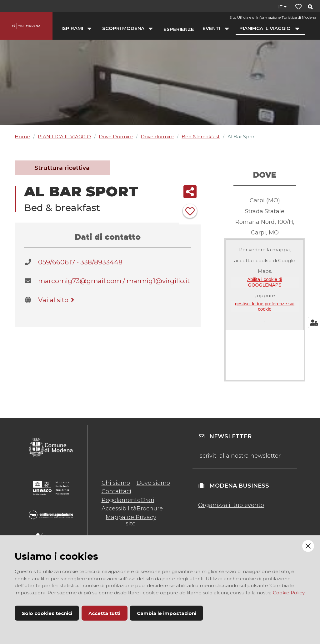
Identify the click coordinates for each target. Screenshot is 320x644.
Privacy (146, 517)
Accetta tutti (104, 613)
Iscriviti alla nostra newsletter (239, 456)
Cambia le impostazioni (167, 613)
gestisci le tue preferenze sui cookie (265, 306)
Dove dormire (157, 137)
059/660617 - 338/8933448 (80, 262)
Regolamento (121, 500)
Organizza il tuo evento (231, 505)
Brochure (150, 509)
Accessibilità (119, 509)
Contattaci (116, 491)
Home (22, 137)
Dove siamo (153, 483)
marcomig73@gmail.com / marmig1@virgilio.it (114, 281)
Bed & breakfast (201, 137)
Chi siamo (116, 483)
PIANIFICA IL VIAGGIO (64, 137)
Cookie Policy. (289, 593)
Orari (147, 500)
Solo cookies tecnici (47, 613)
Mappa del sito (121, 520)
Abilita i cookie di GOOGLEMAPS (265, 282)
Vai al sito (57, 300)
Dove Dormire (116, 137)
